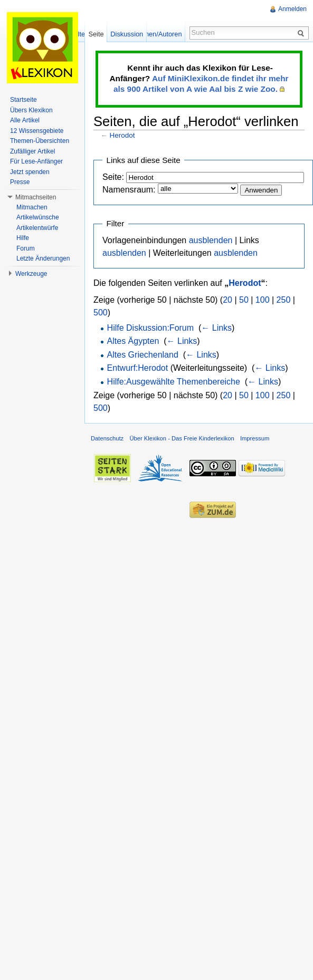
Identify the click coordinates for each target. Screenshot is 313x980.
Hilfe (23, 238)
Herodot (122, 135)
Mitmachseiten (36, 197)
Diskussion (127, 34)
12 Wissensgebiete (37, 131)
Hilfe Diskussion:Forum (150, 328)
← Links (216, 328)
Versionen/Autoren (154, 34)
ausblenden (211, 240)
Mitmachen (32, 207)
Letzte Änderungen (43, 258)
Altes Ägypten (133, 341)
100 (263, 300)
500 (101, 313)
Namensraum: (129, 190)
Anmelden (292, 9)
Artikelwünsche (38, 217)
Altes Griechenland (143, 355)
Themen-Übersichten (40, 141)
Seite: (113, 177)
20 (227, 300)
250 (284, 300)
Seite (96, 34)
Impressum (255, 438)
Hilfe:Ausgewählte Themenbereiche (174, 382)
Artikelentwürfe (37, 228)
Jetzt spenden (30, 172)
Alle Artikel (25, 120)
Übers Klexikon (31, 110)
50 (244, 300)
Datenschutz (107, 438)
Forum (26, 248)
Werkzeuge (31, 274)
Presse (20, 182)
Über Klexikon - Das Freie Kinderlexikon (182, 438)
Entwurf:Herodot (138, 368)
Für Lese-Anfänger (36, 161)
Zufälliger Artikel (32, 151)
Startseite (23, 100)
